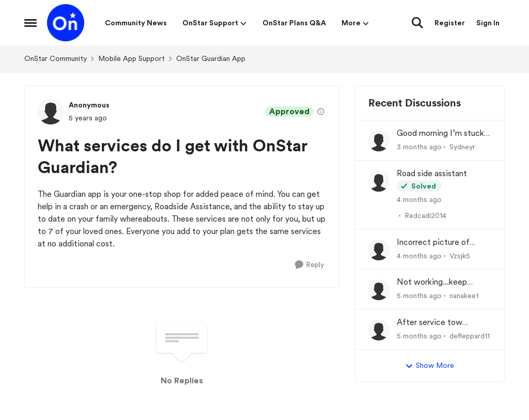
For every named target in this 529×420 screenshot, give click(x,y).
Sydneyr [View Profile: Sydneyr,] (462, 147)
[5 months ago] (419, 296)
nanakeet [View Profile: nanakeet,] (464, 295)
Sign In (488, 23)
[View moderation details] (321, 112)
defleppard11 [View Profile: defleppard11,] (470, 336)
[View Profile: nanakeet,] (379, 290)
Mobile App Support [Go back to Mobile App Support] (131, 58)
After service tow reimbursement (430, 323)
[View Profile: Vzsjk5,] (379, 250)
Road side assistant (432, 173)
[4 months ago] (419, 200)
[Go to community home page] (66, 23)
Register (450, 23)
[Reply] (309, 265)
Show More (430, 366)
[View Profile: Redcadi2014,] (379, 181)
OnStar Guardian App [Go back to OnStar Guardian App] (211, 58)
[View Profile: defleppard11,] (379, 330)
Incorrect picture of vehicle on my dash (433, 243)
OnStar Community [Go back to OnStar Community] (56, 58)
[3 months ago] (419, 147)
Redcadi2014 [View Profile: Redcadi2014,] (425, 215)
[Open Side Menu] (30, 23)
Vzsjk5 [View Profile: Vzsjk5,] (460, 255)
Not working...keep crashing (432, 282)
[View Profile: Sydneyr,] (379, 141)
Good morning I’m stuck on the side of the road (440, 134)
